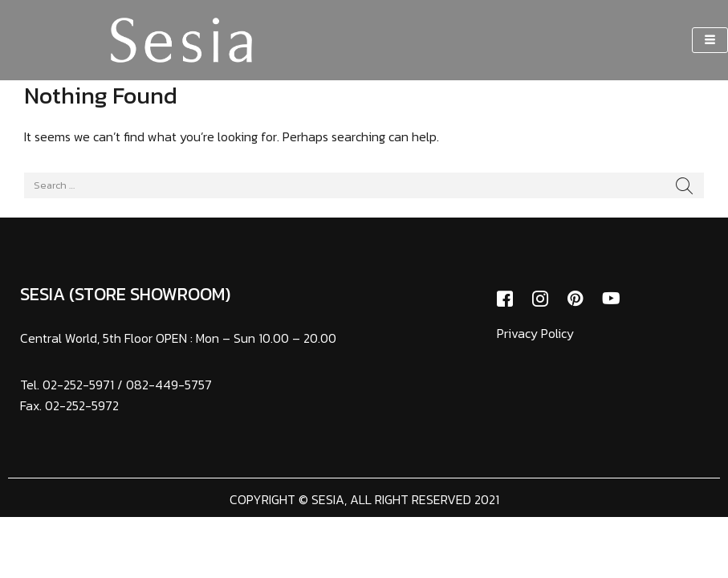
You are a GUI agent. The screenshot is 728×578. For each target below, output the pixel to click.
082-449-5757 (169, 385)
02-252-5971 (78, 385)
